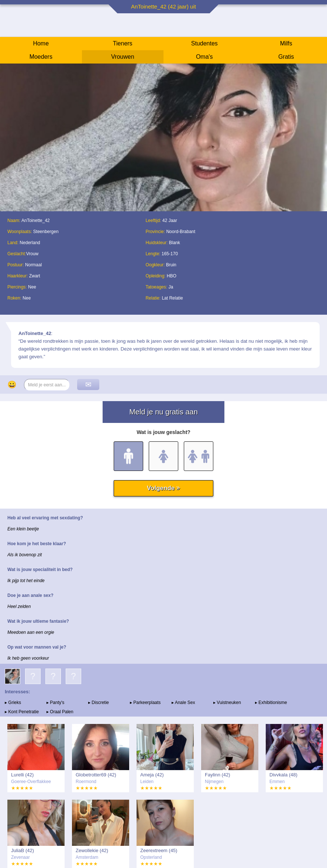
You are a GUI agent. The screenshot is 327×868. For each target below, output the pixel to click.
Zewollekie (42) (92, 850)
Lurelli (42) (22, 775)
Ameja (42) (152, 775)
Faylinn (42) (218, 775)
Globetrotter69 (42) (96, 775)
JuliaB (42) (23, 850)
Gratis (286, 57)
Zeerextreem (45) (159, 850)
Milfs (286, 43)
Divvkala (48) (283, 775)
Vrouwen (123, 57)
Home (41, 43)
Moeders (41, 57)
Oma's (204, 57)
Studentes (204, 43)
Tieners (123, 43)
